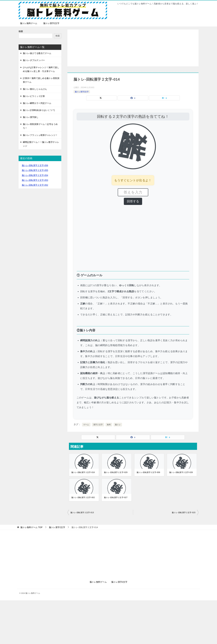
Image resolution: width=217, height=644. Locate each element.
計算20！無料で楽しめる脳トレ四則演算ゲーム (41, 80)
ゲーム (86, 425)
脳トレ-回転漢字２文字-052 (35, 185)
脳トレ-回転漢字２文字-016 (83, 472)
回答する (133, 201)
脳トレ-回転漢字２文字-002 (83, 497)
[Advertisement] (133, 48)
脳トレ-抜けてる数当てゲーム (37, 53)
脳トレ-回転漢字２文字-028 (181, 472)
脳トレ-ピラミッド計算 (34, 96)
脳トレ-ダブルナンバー (34, 60)
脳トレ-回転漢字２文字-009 (148, 472)
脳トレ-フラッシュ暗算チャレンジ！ (40, 135)
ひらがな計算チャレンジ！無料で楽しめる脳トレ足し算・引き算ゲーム (41, 69)
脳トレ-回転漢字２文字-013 (82, 513)
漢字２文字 (98, 425)
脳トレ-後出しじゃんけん (35, 89)
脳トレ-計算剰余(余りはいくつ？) (39, 110)
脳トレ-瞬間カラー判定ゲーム (37, 103)
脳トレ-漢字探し (31, 117)
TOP (31, 527)
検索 (21, 31)
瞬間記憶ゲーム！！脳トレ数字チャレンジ (41, 144)
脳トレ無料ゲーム (29, 23)
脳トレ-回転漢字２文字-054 (35, 175)
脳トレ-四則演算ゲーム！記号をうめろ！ (40, 126)
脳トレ (118, 425)
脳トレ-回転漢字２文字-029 (116, 472)
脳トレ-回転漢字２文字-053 (35, 180)
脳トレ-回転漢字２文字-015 (184, 513)
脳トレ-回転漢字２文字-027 (116, 497)
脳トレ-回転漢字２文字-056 (35, 165)
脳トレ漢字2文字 (51, 23)
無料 (109, 425)
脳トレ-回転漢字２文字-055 (35, 170)
